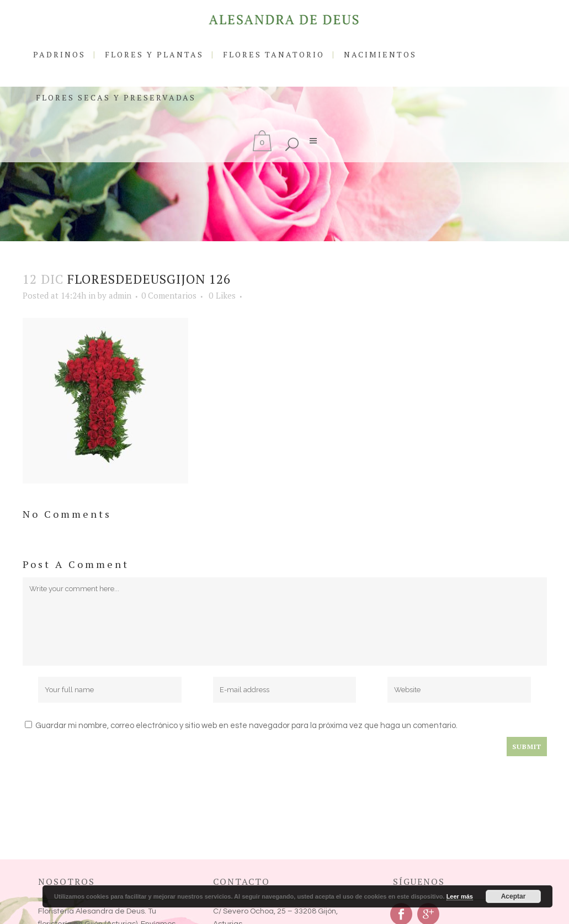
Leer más (460, 896)
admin (120, 295)
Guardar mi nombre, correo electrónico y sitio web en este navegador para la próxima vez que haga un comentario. (246, 726)
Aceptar (514, 896)
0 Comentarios (169, 295)
